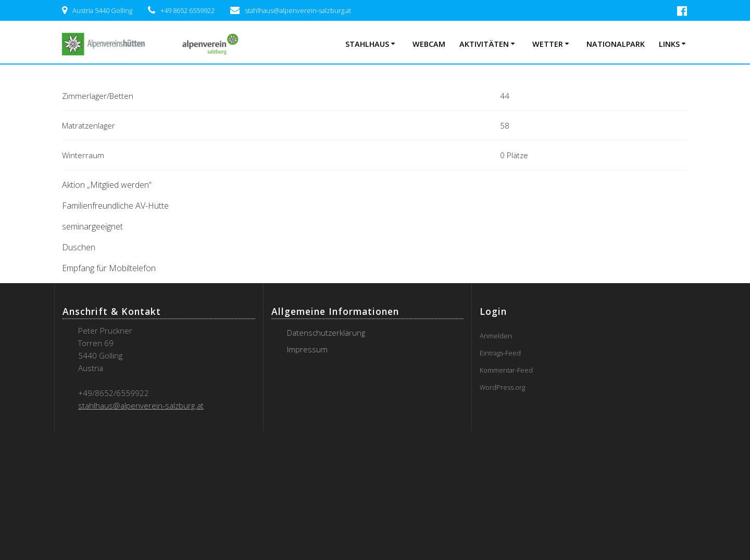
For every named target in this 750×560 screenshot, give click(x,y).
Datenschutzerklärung (326, 333)
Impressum (307, 349)
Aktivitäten (484, 44)
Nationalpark (616, 44)
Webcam (429, 44)
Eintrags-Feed (500, 353)
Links (669, 44)
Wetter (548, 44)
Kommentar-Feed (506, 370)
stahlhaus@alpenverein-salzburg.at (141, 405)
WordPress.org (502, 387)
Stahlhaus (367, 44)
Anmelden (496, 336)
